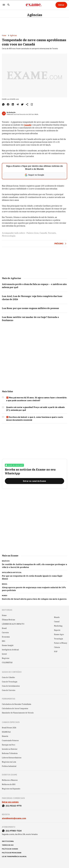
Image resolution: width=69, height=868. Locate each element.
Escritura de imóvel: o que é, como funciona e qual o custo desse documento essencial (35, 419)
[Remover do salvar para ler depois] (32, 104)
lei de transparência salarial (14, 857)
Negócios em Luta (9, 762)
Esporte (57, 630)
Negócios (6, 658)
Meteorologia (9, 236)
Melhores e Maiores (10, 780)
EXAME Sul (6, 732)
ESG (4, 641)
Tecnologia (59, 639)
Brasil (4, 628)
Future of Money (61, 643)
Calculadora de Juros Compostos (15, 708)
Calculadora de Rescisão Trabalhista (17, 704)
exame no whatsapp (14, 465)
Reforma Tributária (10, 753)
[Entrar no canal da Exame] (34, 481)
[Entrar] (61, 5)
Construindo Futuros (10, 741)
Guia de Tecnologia (10, 682)
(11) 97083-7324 (14, 831)
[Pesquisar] (9, 5)
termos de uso (8, 845)
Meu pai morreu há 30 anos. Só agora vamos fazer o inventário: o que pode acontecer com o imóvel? (37, 399)
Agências (35, 15)
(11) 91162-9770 (14, 806)
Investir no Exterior (10, 749)
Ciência (57, 647)
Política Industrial (9, 766)
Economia (6, 637)
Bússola (5, 736)
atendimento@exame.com (14, 818)
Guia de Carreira (9, 690)
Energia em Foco (9, 745)
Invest (4, 654)
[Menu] (4, 5)
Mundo (57, 617)
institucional (8, 841)
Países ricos (32, 233)
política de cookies (10, 849)
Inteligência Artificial (10, 650)
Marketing (58, 626)
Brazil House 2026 (9, 728)
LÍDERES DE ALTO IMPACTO (13, 624)
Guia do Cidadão (8, 677)
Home (4, 35)
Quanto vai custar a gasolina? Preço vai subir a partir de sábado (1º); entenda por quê (35, 409)
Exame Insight (8, 645)
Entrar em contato (10, 802)
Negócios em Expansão (11, 789)
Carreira (5, 633)
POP (56, 652)
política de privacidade (12, 853)
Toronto (52, 233)
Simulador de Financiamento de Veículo (18, 713)
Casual (57, 622)
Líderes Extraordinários (12, 758)
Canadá (43, 233)
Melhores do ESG (9, 784)
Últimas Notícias (8, 620)
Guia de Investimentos (11, 686)
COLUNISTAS (7, 663)
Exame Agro (59, 634)
